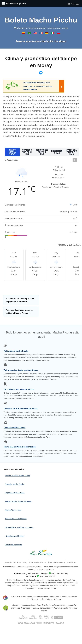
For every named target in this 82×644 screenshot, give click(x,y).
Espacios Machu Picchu (15, 484)
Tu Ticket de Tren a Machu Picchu (19, 389)
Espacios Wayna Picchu (15, 493)
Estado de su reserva (14, 545)
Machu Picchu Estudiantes (16, 519)
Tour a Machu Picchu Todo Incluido (20, 447)
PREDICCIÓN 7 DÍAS (57, 152)
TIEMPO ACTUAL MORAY (12, 152)
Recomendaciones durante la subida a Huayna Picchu (19, 311)
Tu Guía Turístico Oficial (14, 428)
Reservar (73, 4)
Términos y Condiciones (37, 562)
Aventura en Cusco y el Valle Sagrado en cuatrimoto (20, 300)
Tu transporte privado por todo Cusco (21, 370)
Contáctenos (72, 562)
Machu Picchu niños (13, 510)
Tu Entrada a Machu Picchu (16, 351)
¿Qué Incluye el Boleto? (15, 536)
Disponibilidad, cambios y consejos (19, 527)
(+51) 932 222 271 (60, 574)
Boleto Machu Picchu (41, 20)
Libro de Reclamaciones (57, 562)
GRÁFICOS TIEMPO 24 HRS (27, 152)
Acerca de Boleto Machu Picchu (16, 562)
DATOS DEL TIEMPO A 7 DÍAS (72, 152)
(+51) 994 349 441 (48, 576)
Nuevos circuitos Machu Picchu (18, 476)
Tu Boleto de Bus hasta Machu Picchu (21, 408)
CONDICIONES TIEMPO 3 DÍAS (42, 152)
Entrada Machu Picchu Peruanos (18, 502)
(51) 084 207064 (31, 574)
